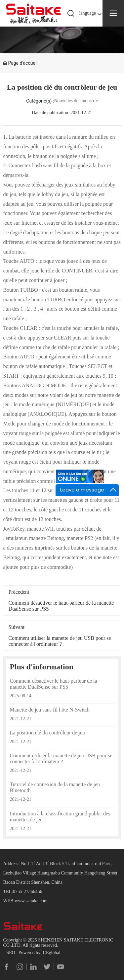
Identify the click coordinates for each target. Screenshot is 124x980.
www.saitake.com (31, 901)
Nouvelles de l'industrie (76, 101)
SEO (11, 953)
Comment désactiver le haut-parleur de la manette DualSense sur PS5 (53, 684)
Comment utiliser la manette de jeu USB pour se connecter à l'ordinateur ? (60, 641)
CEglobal (52, 953)
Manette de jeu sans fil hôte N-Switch (50, 710)
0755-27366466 (28, 892)
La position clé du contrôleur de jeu (47, 733)
